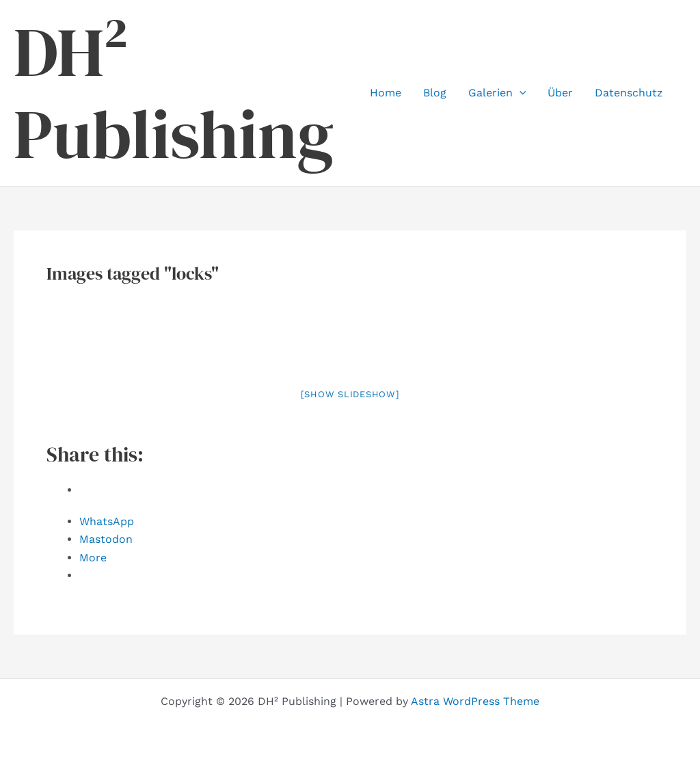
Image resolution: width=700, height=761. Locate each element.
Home (386, 93)
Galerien (497, 93)
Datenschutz (629, 93)
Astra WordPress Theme (475, 701)
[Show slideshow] (350, 394)
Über (560, 93)
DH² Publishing (174, 93)
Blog (435, 93)
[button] (520, 93)
